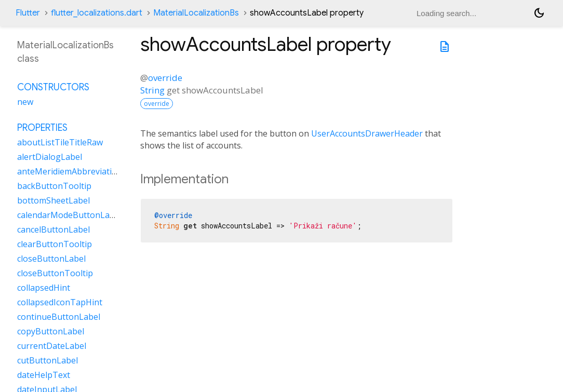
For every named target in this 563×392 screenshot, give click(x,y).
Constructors (53, 87)
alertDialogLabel (50, 157)
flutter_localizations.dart (97, 13)
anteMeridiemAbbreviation (70, 171)
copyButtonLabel (51, 331)
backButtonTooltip (54, 186)
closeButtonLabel (51, 259)
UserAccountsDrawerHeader (367, 133)
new (25, 102)
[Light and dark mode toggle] (539, 13)
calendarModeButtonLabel (69, 215)
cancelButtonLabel (53, 229)
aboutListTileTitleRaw (60, 142)
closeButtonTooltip (55, 273)
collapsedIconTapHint (60, 302)
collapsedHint (44, 288)
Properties (42, 128)
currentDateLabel (52, 346)
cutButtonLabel (48, 360)
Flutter (28, 13)
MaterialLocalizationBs (196, 13)
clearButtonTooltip (55, 244)
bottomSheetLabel (53, 200)
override (165, 78)
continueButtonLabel (59, 317)
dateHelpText (44, 375)
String (152, 90)
